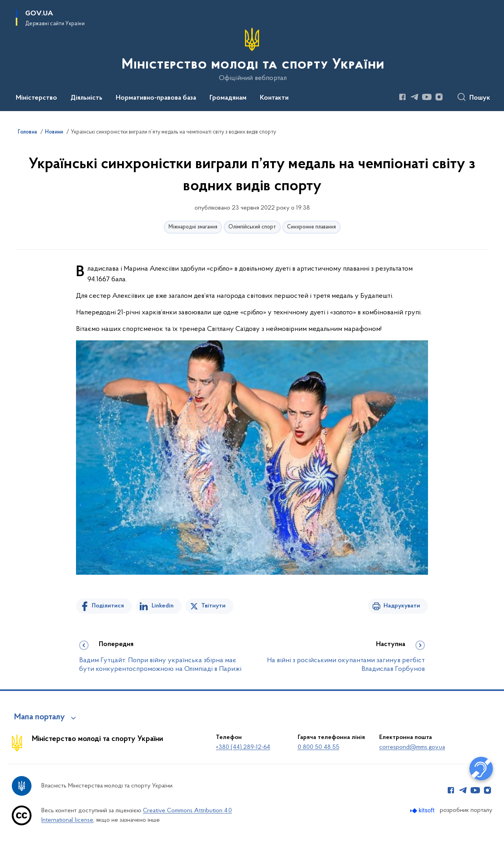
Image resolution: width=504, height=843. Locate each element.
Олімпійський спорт (252, 227)
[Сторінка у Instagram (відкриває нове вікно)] (439, 97)
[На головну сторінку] (252, 55)
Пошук (480, 98)
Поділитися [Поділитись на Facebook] (108, 606)
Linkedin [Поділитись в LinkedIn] (163, 606)
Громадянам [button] (228, 98)
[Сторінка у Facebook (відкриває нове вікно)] (402, 97)
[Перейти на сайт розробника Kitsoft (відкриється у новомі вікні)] (423, 811)
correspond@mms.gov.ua (412, 747)
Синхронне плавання (311, 227)
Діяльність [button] (86, 98)
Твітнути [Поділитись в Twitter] (213, 606)
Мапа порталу (40, 717)
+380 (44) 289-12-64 (243, 747)
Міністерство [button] (36, 98)
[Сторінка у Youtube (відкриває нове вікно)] (427, 97)
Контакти (274, 98)
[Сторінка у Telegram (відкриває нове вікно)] (415, 97)
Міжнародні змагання (193, 227)
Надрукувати (402, 606)
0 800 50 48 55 (319, 747)
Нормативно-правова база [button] (156, 98)
